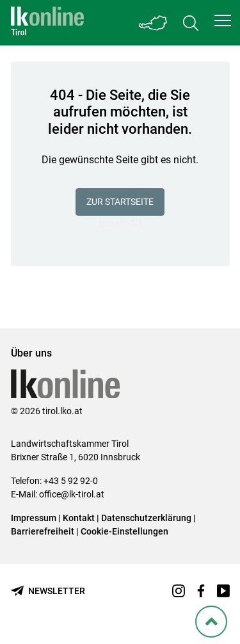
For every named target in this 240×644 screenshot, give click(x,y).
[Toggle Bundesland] (154, 23)
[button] (223, 20)
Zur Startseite (120, 202)
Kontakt (79, 518)
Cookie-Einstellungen (124, 531)
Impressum (34, 518)
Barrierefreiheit (43, 531)
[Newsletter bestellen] (48, 591)
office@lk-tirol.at (72, 494)
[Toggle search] (191, 23)
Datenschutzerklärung (146, 518)
